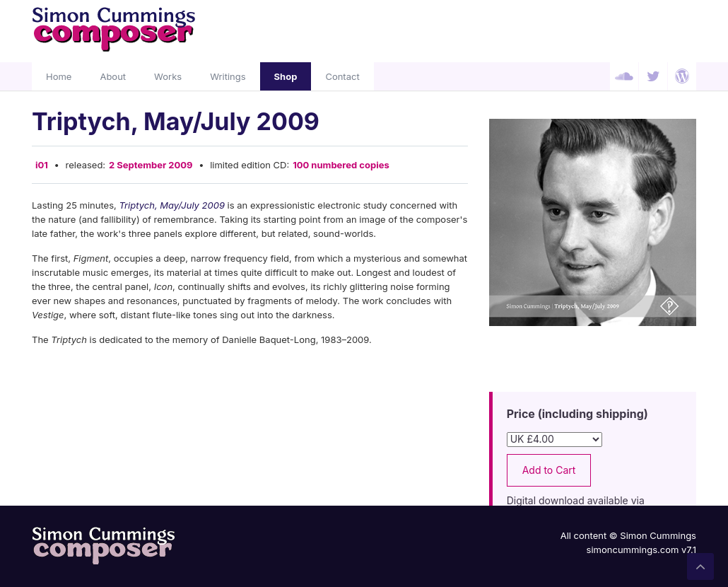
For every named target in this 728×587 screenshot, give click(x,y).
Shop (286, 76)
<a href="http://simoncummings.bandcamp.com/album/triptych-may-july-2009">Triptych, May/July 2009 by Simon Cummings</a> (250, 477)
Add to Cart (549, 470)
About (113, 76)
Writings (228, 76)
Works (168, 76)
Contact (342, 76)
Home (59, 76)
